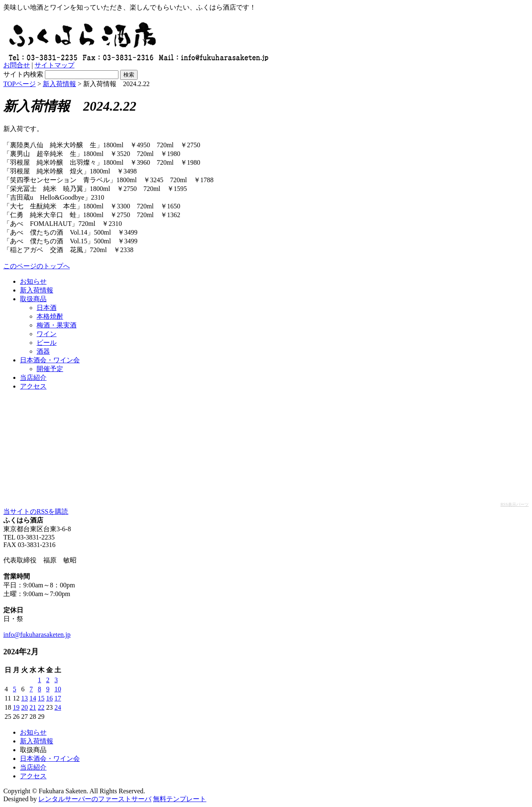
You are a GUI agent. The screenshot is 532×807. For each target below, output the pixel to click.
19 (16, 707)
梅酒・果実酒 (57, 325)
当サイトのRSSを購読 (36, 511)
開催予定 (50, 369)
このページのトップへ (37, 266)
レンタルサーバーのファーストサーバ (95, 799)
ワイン (47, 334)
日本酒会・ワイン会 (50, 360)
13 (25, 698)
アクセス (33, 386)
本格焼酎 (50, 316)
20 (25, 707)
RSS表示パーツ (515, 504)
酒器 (43, 351)
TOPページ (20, 84)
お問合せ (17, 65)
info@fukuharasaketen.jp (37, 635)
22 (41, 707)
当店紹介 (33, 378)
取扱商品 (33, 299)
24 (58, 707)
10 (58, 689)
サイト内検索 (23, 74)
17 (58, 698)
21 (33, 707)
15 (41, 698)
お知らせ (33, 281)
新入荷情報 (59, 84)
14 (33, 698)
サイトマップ (54, 65)
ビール (47, 343)
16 (49, 698)
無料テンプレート (180, 799)
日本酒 (47, 308)
